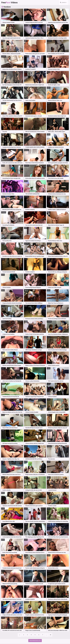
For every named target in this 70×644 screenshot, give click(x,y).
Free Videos (10, 3)
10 (51, 635)
